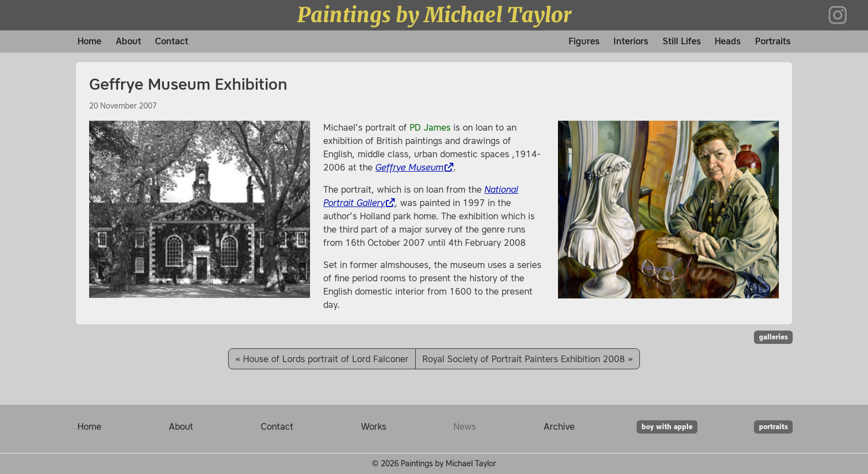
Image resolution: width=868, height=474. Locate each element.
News (465, 426)
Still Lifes (682, 41)
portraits (773, 427)
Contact (172, 41)
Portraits (773, 41)
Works (374, 426)
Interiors (631, 41)
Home (89, 41)
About (128, 41)
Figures (584, 41)
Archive (559, 426)
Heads (728, 41)
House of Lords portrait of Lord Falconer (326, 359)
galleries (773, 337)
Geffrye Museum (409, 167)
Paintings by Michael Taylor (434, 15)
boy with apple (667, 427)
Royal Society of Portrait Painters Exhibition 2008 (524, 359)
